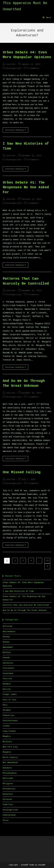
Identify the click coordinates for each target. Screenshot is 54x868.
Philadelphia (10, 773)
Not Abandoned (10, 763)
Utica (6, 820)
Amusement (8, 647)
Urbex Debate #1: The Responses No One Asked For (26, 187)
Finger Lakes (10, 694)
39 (47, 561)
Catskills (8, 663)
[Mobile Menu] (47, 18)
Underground (9, 815)
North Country (10, 757)
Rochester (8, 794)
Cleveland (8, 673)
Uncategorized (14, 68)
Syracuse (7, 799)
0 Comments (33, 68)
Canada (6, 658)
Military (7, 742)
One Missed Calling (22, 472)
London (6, 726)
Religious (8, 784)
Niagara (7, 752)
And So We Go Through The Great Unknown (25, 610)
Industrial (8, 715)
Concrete (11, 64)
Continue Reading (17, 131)
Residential (9, 789)
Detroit (7, 689)
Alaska (6, 637)
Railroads (8, 778)
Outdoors (7, 768)
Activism (7, 626)
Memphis (7, 736)
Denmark (7, 684)
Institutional (10, 721)
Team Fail (8, 805)
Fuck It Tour (10, 700)
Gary (5, 705)
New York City (10, 747)
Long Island (9, 731)
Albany (6, 642)
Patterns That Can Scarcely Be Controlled (26, 605)
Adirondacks (9, 632)
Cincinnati (8, 668)
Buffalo (7, 652)
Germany (7, 710)
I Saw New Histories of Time (18, 591)
